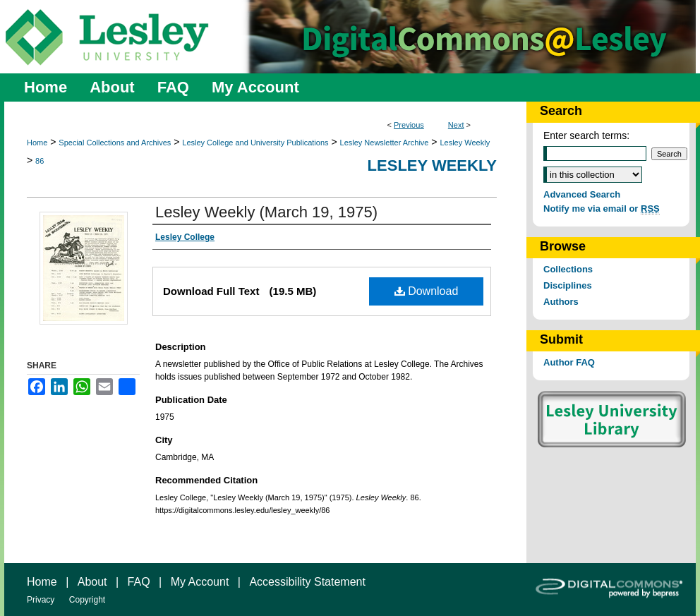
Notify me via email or (602, 209)
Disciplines (568, 285)
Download (427, 291)
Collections (568, 269)
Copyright (87, 600)
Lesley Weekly (465, 143)
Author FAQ (569, 362)
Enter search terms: (586, 135)
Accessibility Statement (307, 582)
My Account (200, 582)
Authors (561, 302)
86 (40, 161)
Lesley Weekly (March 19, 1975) (266, 212)
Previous (409, 125)
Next (456, 125)
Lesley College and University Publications (255, 143)
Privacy (41, 600)
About (92, 582)
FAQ (139, 582)
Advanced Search (582, 194)
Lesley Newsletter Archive (385, 143)
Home (37, 143)
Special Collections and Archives (115, 143)
